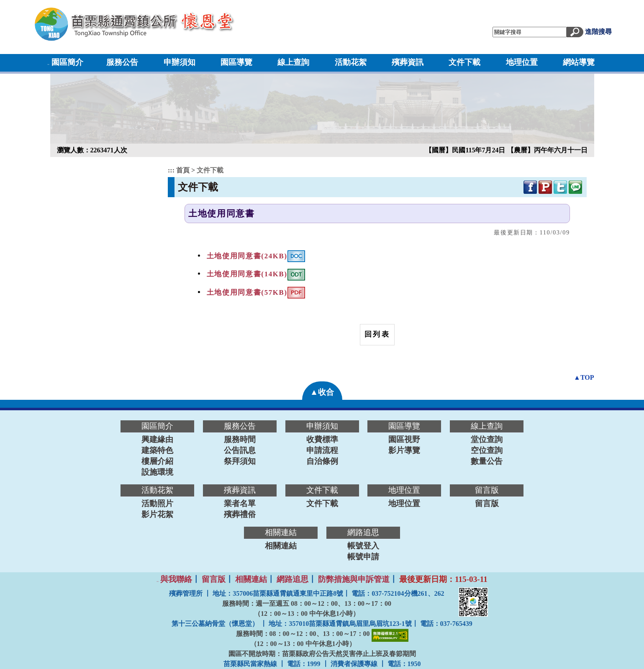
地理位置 (522, 62)
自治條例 (322, 461)
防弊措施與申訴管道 (354, 579)
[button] (575, 31)
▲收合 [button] (322, 392)
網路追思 (292, 579)
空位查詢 (487, 450)
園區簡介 (67, 62)
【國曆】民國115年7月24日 (466, 150)
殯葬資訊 (408, 62)
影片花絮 (157, 514)
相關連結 (281, 546)
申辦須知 (180, 62)
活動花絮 (351, 62)
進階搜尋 (598, 32)
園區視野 (404, 439)
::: (48, 64)
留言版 (487, 503)
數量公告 (487, 461)
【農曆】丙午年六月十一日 (547, 150)
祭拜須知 (240, 461)
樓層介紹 (157, 461)
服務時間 (240, 439)
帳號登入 (363, 546)
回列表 (377, 334)
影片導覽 (404, 450)
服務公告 (122, 62)
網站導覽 (579, 62)
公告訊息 (240, 450)
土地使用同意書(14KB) (247, 274)
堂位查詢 (487, 439)
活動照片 (157, 503)
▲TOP (584, 377)
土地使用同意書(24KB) (247, 256)
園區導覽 (236, 62)
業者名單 (240, 503)
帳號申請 (363, 557)
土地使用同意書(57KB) (247, 292)
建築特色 (157, 450)
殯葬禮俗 (240, 514)
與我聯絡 (176, 579)
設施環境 (157, 472)
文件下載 (464, 62)
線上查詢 (293, 62)
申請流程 (322, 450)
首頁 (184, 170)
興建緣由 (157, 439)
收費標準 (322, 439)
